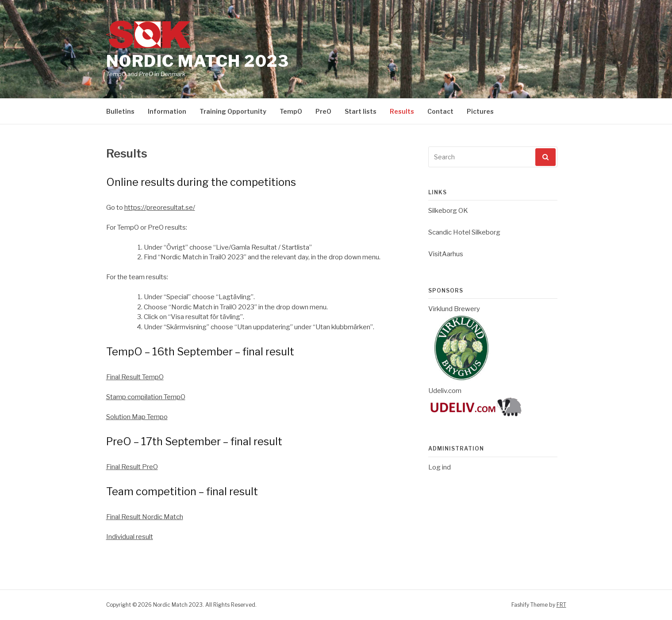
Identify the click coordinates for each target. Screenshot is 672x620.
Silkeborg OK (448, 211)
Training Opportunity (233, 111)
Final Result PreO (132, 467)
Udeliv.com (445, 391)
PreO (323, 111)
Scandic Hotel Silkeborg (464, 232)
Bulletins (120, 111)
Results (402, 111)
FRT (561, 605)
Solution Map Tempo (137, 417)
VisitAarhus (446, 254)
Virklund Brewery (454, 309)
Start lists (361, 111)
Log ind (440, 467)
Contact (440, 111)
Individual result (130, 537)
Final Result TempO (135, 377)
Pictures (480, 111)
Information (167, 111)
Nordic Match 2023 (198, 61)
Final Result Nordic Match (145, 517)
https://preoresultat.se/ (160, 208)
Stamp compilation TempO (146, 397)
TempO (291, 111)
